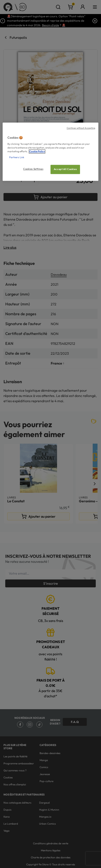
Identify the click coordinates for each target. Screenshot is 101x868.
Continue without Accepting (81, 128)
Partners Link (17, 158)
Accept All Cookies (65, 169)
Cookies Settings (33, 169)
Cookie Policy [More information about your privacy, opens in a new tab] (37, 151)
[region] (51, 152)
